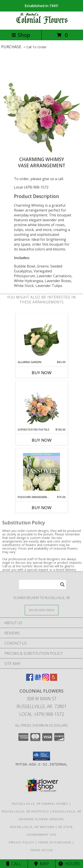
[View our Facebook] (30, 679)
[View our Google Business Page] (38, 679)
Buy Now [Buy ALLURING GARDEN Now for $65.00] (42, 373)
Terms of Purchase (55, 842)
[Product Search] (42, 584)
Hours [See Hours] (69, 864)
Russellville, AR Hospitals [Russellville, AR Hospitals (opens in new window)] (25, 811)
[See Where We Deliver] (42, 610)
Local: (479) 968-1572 (31, 187)
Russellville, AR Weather (32, 827)
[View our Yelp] (54, 679)
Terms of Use (42, 850)
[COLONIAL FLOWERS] (42, 23)
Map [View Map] (42, 864)
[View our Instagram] (46, 679)
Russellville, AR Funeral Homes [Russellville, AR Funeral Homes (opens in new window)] (40, 804)
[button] (41, 756)
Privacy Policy (22, 842)
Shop (21, 35)
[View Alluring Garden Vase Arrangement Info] (41, 337)
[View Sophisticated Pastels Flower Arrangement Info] (41, 404)
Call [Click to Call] (14, 864)
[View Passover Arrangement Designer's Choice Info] (41, 472)
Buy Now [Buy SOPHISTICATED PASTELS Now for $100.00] (42, 440)
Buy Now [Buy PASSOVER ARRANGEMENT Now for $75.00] (42, 508)
